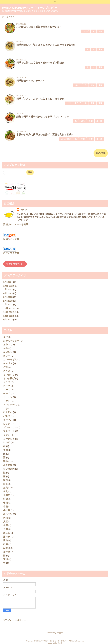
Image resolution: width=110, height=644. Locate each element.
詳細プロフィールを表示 (16, 224)
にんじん (8, 412)
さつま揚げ (66, 139)
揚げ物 (99, 121)
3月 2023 (8, 297)
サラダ (78, 103)
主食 (6, 491)
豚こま (7, 533)
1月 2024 (8, 282)
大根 (6, 518)
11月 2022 (9, 312)
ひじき (7, 424)
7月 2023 (8, 289)
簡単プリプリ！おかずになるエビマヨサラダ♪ (41, 99)
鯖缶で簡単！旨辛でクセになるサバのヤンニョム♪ (43, 117)
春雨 (6, 503)
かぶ (6, 348)
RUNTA (24, 210)
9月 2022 (8, 320)
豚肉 (6, 540)
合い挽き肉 (9, 469)
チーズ (7, 393)
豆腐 (91, 139)
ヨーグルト (9, 439)
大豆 (6, 522)
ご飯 (6, 367)
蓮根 (6, 559)
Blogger (59, 633)
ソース (7, 390)
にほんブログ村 (11, 239)
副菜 (101, 103)
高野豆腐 (8, 465)
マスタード (9, 431)
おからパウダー (11, 341)
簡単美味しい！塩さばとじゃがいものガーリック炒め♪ (46, 45)
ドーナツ (8, 397)
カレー (7, 356)
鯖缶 (101, 31)
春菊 (6, 506)
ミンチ (7, 435)
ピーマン (8, 420)
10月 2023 (9, 286)
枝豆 (6, 484)
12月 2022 (9, 308)
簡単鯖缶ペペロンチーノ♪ (30, 81)
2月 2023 (8, 301)
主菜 (101, 49)
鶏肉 (6, 461)
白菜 (6, 544)
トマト (7, 401)
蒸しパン (8, 514)
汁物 (6, 499)
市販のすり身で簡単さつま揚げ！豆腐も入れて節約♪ (45, 135)
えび (69, 103)
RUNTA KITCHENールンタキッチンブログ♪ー (30, 8)
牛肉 (6, 450)
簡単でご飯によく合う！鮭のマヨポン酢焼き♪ (41, 63)
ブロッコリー (10, 427)
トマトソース (10, 405)
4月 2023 (8, 293)
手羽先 (7, 495)
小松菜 (7, 510)
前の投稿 (101, 153)
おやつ (7, 344)
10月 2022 (9, 316)
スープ (7, 386)
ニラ (6, 409)
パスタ (78, 85)
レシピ (86, 31)
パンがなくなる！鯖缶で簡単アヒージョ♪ (39, 27)
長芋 (6, 525)
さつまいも (9, 375)
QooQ (60, 643)
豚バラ (7, 537)
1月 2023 (8, 304)
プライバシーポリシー (14, 620)
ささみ (7, 371)
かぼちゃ (8, 352)
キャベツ (8, 363)
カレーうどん (10, 359)
